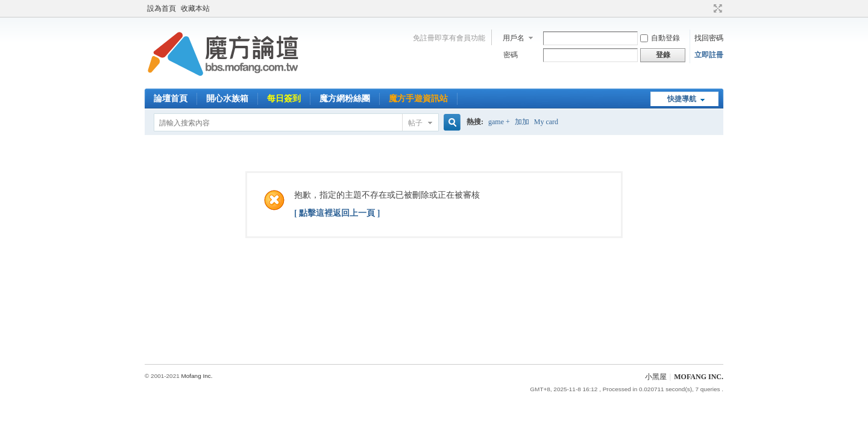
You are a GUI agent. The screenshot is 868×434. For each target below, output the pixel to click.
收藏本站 (195, 8)
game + (499, 122)
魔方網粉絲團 (345, 99)
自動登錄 (660, 38)
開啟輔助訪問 (706, 8)
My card (546, 122)
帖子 (415, 123)
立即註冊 (709, 55)
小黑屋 (656, 377)
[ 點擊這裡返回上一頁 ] (337, 213)
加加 (522, 122)
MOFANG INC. (699, 377)
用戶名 (514, 38)
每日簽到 (284, 99)
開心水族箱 (227, 99)
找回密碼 (709, 38)
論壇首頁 (171, 99)
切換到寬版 (716, 8)
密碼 (511, 55)
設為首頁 (162, 8)
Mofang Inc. (197, 376)
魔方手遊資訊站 (418, 99)
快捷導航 (682, 99)
